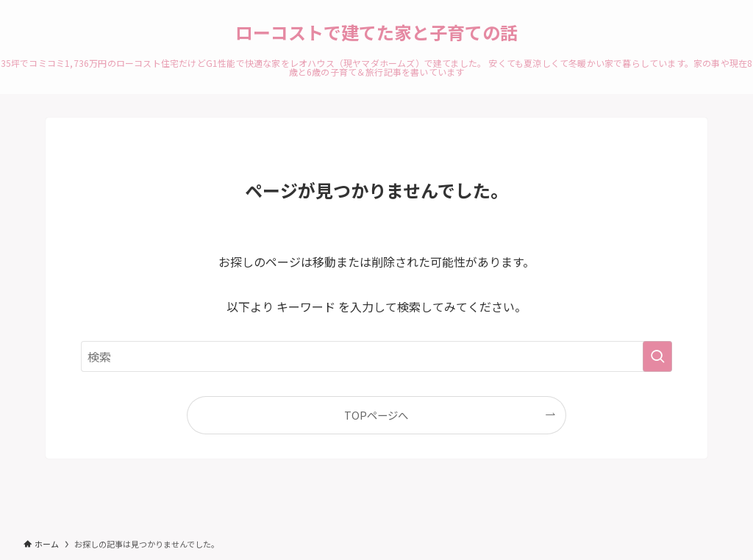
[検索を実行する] (657, 356)
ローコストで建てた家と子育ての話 (376, 32)
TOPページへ (376, 415)
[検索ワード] (376, 356)
